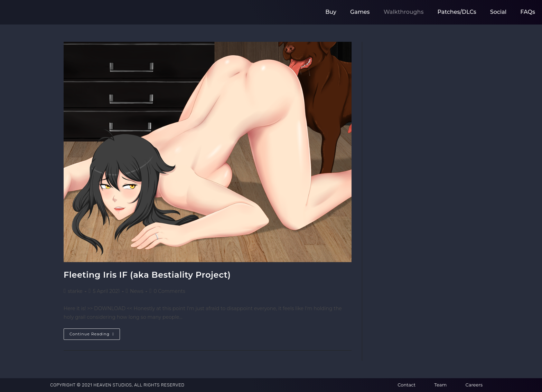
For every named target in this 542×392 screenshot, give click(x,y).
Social (498, 12)
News (137, 291)
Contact (406, 385)
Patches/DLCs (457, 12)
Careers (474, 385)
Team (440, 385)
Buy (331, 12)
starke (75, 291)
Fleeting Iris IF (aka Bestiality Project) (147, 275)
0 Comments (169, 291)
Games (360, 12)
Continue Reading (95, 332)
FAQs (528, 12)
